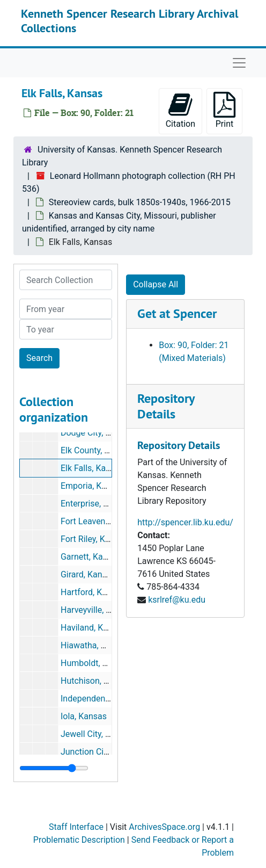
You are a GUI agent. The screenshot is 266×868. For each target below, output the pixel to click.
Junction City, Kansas (101, 752)
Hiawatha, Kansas (95, 645)
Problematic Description (79, 840)
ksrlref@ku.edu (177, 600)
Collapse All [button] (156, 284)
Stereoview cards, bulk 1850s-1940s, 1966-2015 (140, 202)
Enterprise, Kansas (96, 504)
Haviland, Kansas (93, 628)
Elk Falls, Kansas (92, 468)
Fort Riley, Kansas (94, 539)
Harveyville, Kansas (97, 610)
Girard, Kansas (88, 574)
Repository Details (166, 406)
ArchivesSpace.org (164, 827)
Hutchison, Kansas (96, 681)
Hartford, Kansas (93, 592)
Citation (180, 110)
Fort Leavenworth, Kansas (110, 521)
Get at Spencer (177, 313)
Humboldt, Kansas (95, 663)
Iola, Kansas (84, 716)
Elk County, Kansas (97, 450)
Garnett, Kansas (91, 557)
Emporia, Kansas (93, 486)
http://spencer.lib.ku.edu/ (185, 522)
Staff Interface (76, 827)
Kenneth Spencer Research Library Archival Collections (130, 20)
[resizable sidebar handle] (54, 768)
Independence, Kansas (104, 699)
